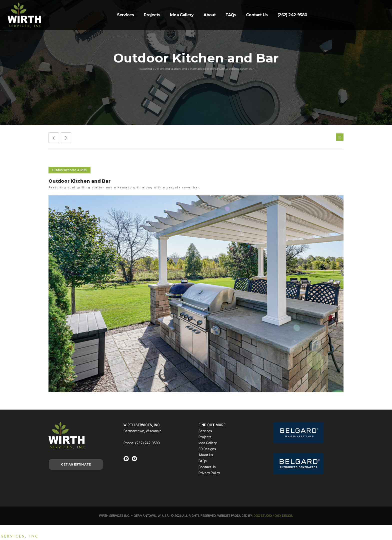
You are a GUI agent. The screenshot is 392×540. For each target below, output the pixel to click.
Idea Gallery (182, 15)
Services (125, 15)
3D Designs (207, 449)
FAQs (231, 15)
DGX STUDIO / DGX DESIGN (273, 516)
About (209, 15)
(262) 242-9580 (292, 15)
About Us (206, 455)
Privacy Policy (209, 473)
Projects (152, 15)
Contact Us (257, 15)
